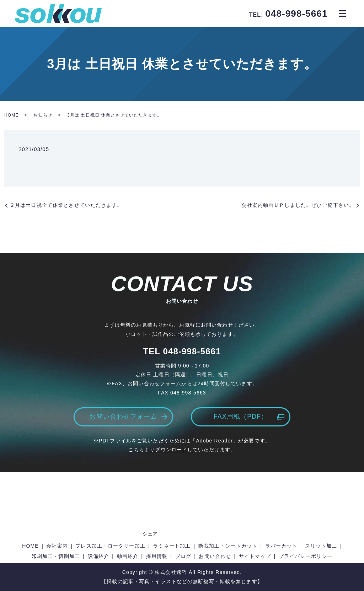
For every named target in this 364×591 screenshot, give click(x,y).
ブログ (183, 556)
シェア (150, 534)
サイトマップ (255, 556)
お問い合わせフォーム (123, 417)
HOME (11, 115)
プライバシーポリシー (306, 556)
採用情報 (157, 556)
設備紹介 (98, 556)
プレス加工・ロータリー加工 (110, 546)
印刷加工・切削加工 (56, 556)
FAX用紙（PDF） (240, 417)
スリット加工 (321, 546)
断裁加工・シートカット (228, 546)
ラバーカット (281, 546)
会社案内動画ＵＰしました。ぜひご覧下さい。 (298, 205)
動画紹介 (128, 556)
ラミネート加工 (172, 546)
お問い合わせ (215, 556)
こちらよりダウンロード (158, 450)
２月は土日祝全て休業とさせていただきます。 (66, 205)
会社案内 (57, 546)
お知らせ (43, 115)
